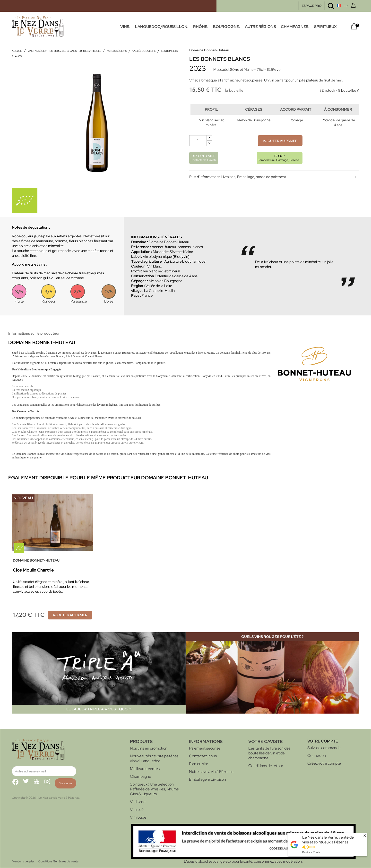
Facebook (17, 784)
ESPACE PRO (312, 6)
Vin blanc (138, 802)
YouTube (39, 784)
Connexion (317, 756)
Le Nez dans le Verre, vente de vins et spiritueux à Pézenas (328, 840)
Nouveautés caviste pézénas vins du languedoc (154, 758)
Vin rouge (138, 817)
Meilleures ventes (145, 769)
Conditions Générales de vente (58, 861)
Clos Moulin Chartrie (33, 570)
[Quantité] (198, 151)
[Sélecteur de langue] (333, 6)
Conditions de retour (266, 766)
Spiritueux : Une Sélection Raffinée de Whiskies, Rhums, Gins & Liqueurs (155, 789)
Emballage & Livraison (207, 779)
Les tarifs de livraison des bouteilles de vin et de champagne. (269, 753)
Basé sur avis (311, 852)
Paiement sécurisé (205, 748)
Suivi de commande (324, 748)
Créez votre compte (324, 763)
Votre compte (323, 741)
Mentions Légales (23, 861)
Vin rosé (137, 810)
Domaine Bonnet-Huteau (209, 50)
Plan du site (199, 764)
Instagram (49, 784)
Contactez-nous (203, 756)
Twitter (28, 784)
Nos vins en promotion (149, 748)
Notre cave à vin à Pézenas (211, 772)
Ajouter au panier (280, 151)
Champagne (141, 776)
